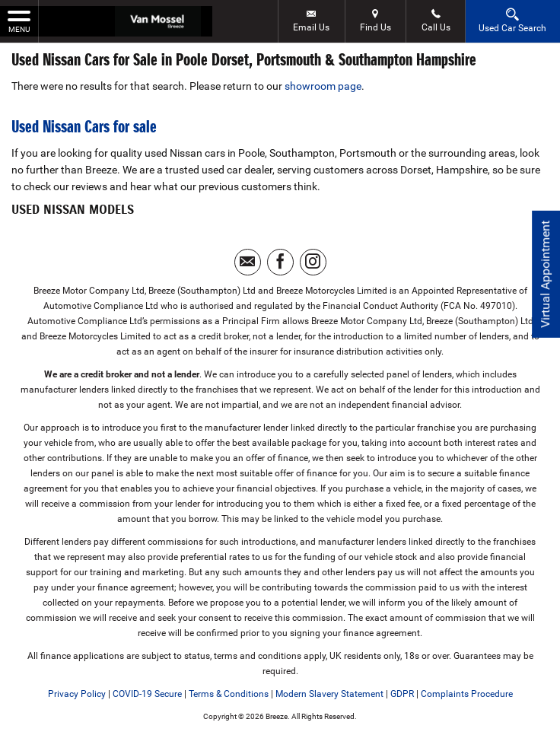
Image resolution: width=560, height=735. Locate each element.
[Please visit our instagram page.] (313, 262)
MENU (19, 21)
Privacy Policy (77, 694)
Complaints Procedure (467, 694)
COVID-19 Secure (147, 694)
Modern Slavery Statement (329, 694)
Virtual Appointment (545, 274)
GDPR (402, 694)
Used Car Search (512, 20)
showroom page (323, 86)
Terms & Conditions (229, 694)
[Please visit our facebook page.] (280, 262)
